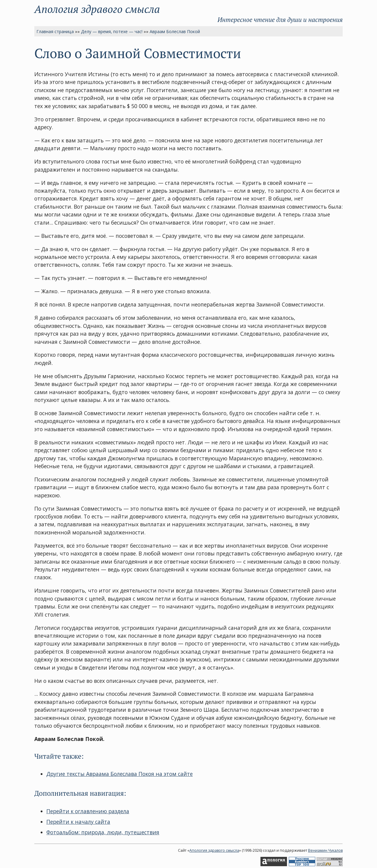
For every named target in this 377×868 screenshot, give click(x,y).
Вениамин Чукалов (325, 850)
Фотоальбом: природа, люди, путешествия (103, 832)
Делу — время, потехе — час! (112, 31)
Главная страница (55, 31)
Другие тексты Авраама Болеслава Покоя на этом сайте (120, 774)
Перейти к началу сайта (78, 822)
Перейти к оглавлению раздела (88, 811)
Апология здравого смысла (97, 9)
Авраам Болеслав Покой (175, 31)
